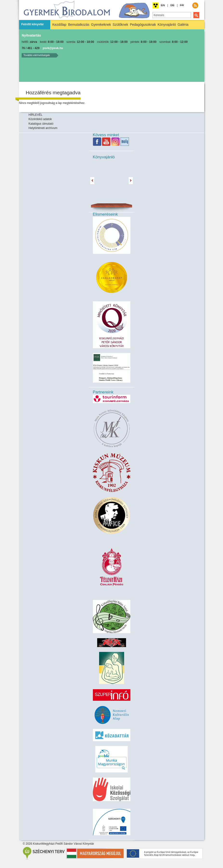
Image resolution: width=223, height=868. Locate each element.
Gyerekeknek (101, 25)
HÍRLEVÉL (36, 115)
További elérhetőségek (37, 55)
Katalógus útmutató (41, 124)
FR (182, 5)
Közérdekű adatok (40, 119)
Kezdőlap (59, 25)
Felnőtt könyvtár (33, 24)
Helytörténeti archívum (43, 128)
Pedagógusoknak (143, 25)
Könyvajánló (167, 25)
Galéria (183, 25)
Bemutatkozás (79, 25)
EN (163, 5)
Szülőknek (120, 25)
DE (172, 5)
